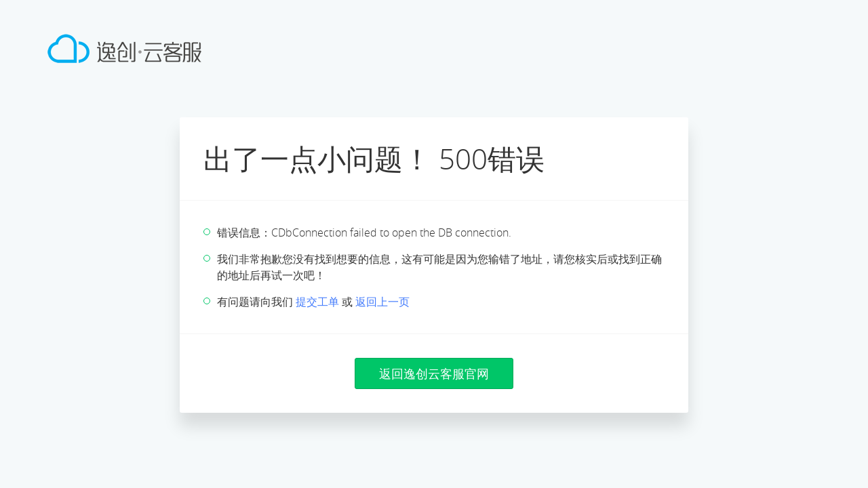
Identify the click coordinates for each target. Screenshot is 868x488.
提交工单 (317, 302)
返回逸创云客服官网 (434, 373)
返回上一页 (382, 302)
